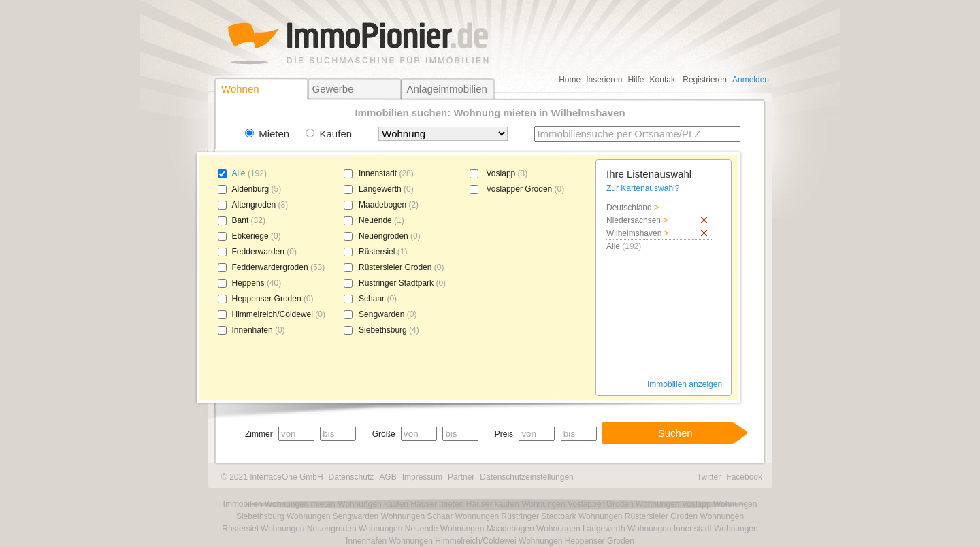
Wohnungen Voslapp (673, 504)
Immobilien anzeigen (685, 384)
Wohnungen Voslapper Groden (577, 504)
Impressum (422, 477)
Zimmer (259, 434)
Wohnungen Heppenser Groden (576, 541)
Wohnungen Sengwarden (332, 516)
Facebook (744, 477)
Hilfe (636, 80)
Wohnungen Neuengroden (309, 529)
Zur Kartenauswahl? (643, 188)
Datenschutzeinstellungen (526, 477)
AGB (388, 477)
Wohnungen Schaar (417, 516)
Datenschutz (352, 477)
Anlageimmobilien (446, 89)
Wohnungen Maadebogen (487, 529)
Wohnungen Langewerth (581, 529)
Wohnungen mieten (300, 504)
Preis (504, 434)
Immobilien (243, 504)
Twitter (709, 477)
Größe (384, 434)
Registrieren (705, 80)
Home (570, 80)
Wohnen (240, 89)
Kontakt (664, 80)
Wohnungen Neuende (398, 529)
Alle (239, 173)
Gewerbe (333, 89)
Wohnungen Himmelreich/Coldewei (452, 541)
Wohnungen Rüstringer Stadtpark (516, 516)
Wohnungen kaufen (373, 504)
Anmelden (751, 80)
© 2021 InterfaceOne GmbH (272, 477)
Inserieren (604, 80)
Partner (461, 477)
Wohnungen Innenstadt (670, 529)
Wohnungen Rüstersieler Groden (638, 516)
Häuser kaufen (493, 504)
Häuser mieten (437, 504)
